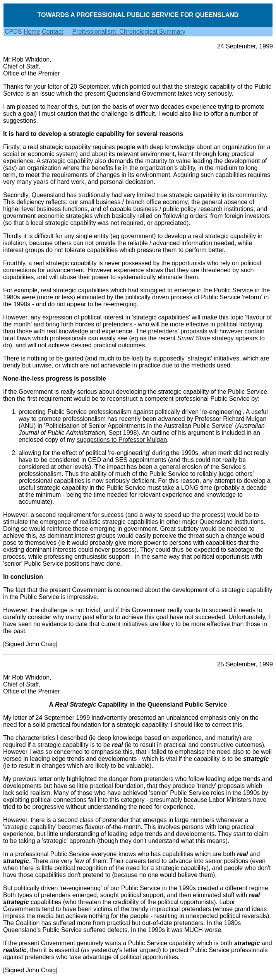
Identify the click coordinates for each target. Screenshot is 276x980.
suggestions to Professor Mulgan (122, 440)
